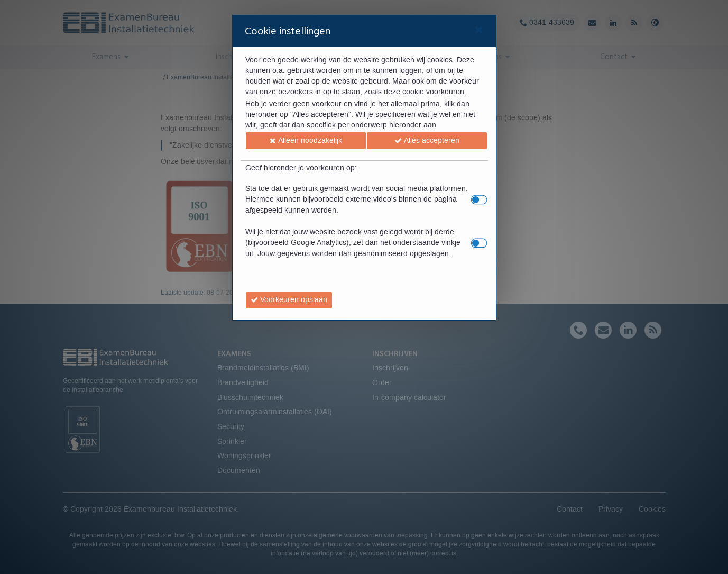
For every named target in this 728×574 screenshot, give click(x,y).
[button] (306, 141)
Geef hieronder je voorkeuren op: (301, 168)
